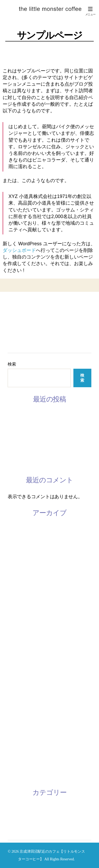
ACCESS (17, 342)
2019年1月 (18, 677)
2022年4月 (18, 566)
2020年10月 (19, 590)
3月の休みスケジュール (32, 415)
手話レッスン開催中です (33, 452)
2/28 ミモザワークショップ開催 (40, 464)
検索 (12, 364)
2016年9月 (18, 752)
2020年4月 (18, 615)
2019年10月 (19, 653)
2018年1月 (18, 740)
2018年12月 (19, 690)
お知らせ (17, 808)
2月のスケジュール (27, 427)
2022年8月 (18, 553)
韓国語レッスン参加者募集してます (45, 440)
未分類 (15, 820)
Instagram (18, 327)
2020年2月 (18, 628)
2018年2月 (18, 727)
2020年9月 (18, 603)
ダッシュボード (19, 250)
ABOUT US (19, 313)
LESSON (17, 320)
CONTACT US (22, 335)
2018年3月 (18, 715)
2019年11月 (19, 640)
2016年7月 (18, 764)
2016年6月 (18, 777)
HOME (15, 306)
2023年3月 (18, 528)
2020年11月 (19, 578)
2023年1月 (18, 541)
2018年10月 (19, 702)
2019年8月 (18, 665)
